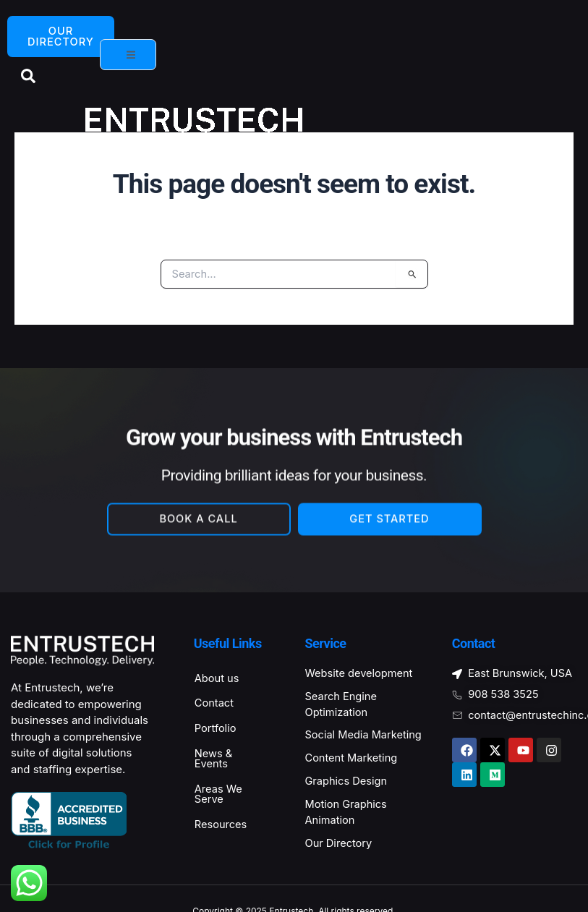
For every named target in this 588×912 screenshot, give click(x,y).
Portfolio (217, 730)
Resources (222, 828)
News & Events (215, 761)
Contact (216, 705)
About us (218, 679)
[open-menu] (128, 55)
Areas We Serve (220, 797)
